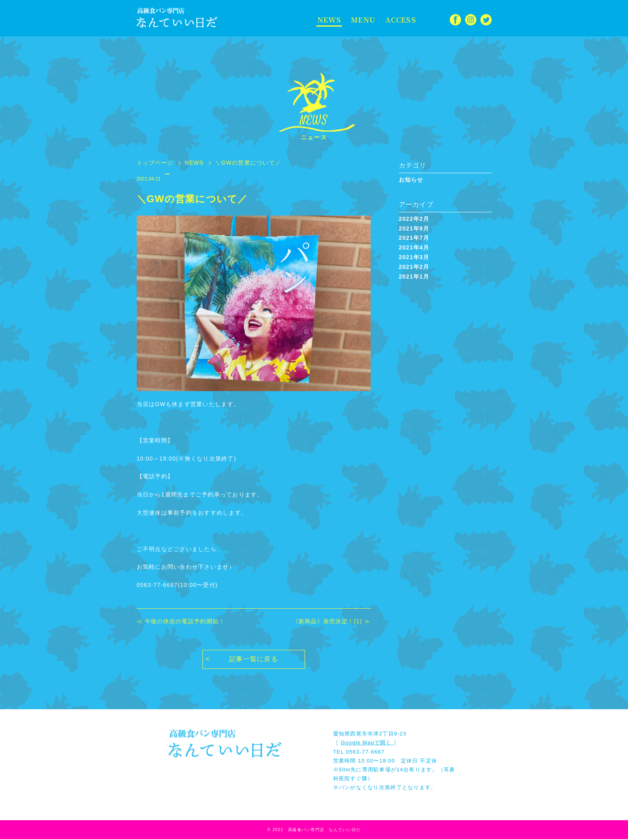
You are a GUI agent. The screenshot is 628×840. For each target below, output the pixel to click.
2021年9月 (414, 228)
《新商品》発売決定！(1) (328, 621)
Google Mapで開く (367, 744)
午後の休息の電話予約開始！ (185, 621)
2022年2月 (414, 219)
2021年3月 (414, 257)
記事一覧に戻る (253, 660)
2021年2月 (414, 267)
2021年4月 (414, 247)
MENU (362, 20)
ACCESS (398, 20)
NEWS (329, 20)
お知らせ (411, 180)
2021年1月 (414, 277)
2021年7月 (414, 238)
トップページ (155, 163)
